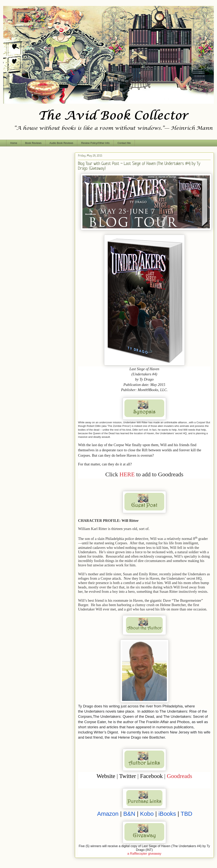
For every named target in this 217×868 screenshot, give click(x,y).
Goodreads (179, 776)
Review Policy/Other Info (95, 143)
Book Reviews (33, 143)
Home (14, 143)
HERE (127, 474)
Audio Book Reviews (61, 143)
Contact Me (124, 143)
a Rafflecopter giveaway (144, 854)
